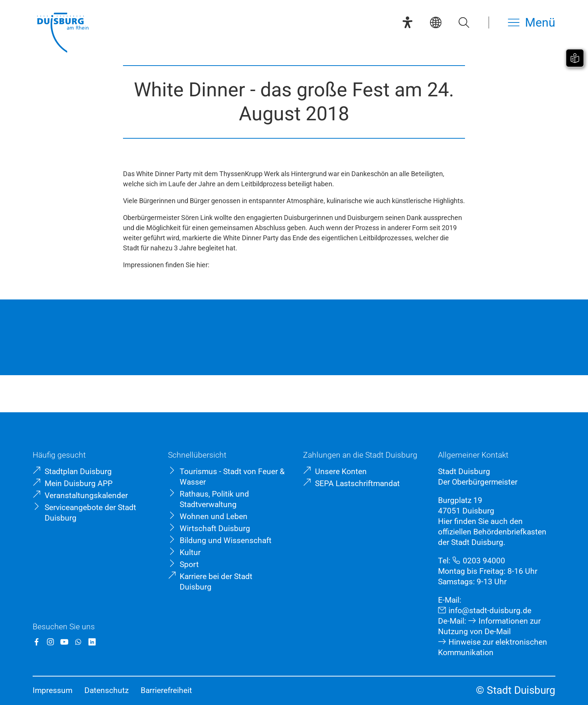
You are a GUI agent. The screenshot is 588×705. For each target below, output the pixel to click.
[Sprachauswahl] (436, 22)
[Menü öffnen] (532, 22)
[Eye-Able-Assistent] (407, 22)
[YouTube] (64, 642)
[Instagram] (50, 642)
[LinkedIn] (92, 642)
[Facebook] (37, 642)
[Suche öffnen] (464, 22)
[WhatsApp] (78, 642)
